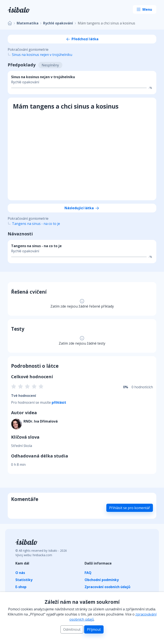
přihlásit (59, 402)
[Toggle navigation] (145, 9)
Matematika (28, 23)
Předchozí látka (82, 39)
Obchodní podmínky (102, 580)
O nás (20, 573)
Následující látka (82, 208)
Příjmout (94, 629)
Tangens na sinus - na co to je (36, 224)
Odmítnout (72, 629)
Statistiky (24, 580)
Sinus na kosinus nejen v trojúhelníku (42, 55)
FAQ (88, 573)
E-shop (21, 587)
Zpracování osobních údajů (108, 587)
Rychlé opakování (58, 23)
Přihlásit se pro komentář (130, 508)
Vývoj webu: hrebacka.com (34, 555)
